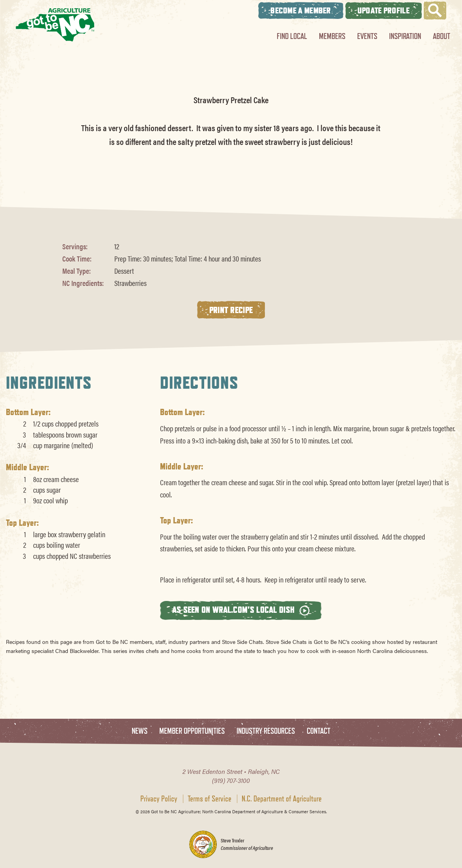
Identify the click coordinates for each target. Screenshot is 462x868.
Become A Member (301, 10)
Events (367, 36)
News (140, 731)
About (442, 36)
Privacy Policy (159, 799)
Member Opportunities (192, 731)
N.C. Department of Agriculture (282, 799)
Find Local (292, 36)
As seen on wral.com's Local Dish (241, 610)
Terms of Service (210, 799)
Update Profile (384, 10)
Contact (319, 731)
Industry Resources (266, 731)
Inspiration (405, 36)
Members (332, 36)
